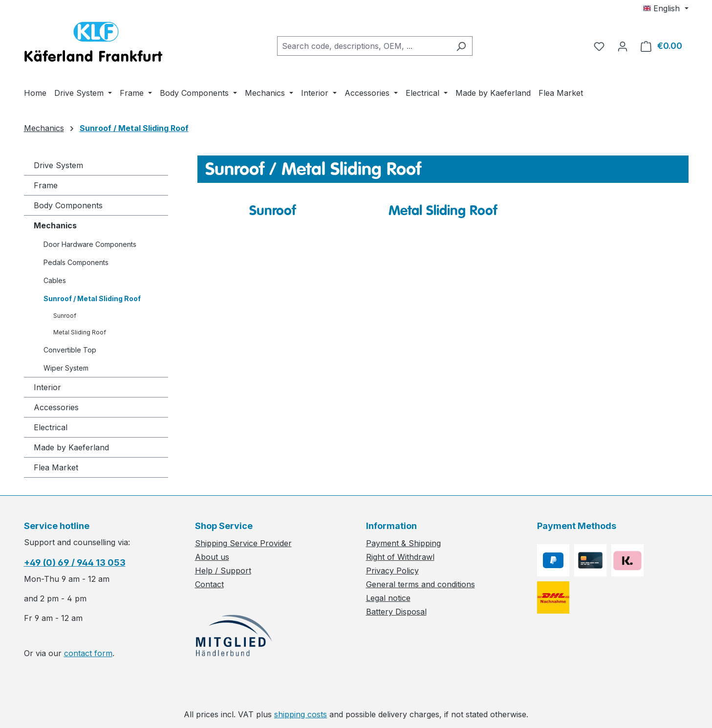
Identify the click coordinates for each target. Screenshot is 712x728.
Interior (47, 387)
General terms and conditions (421, 584)
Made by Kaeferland (71, 447)
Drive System (58, 165)
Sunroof (65, 316)
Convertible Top (70, 350)
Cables (55, 280)
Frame (46, 185)
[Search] (461, 46)
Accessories (56, 407)
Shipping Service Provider (243, 543)
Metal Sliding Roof (80, 332)
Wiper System (66, 368)
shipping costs (301, 714)
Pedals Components (76, 262)
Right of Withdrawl (400, 557)
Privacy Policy (392, 571)
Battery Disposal (396, 612)
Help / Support (223, 571)
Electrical (51, 427)
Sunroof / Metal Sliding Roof (92, 298)
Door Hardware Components (90, 244)
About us (212, 557)
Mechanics (55, 225)
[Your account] (623, 46)
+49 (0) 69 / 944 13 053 (75, 563)
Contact (209, 584)
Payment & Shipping (403, 543)
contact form (88, 653)
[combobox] (364, 46)
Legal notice (388, 598)
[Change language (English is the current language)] (666, 8)
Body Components (68, 205)
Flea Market (56, 467)
